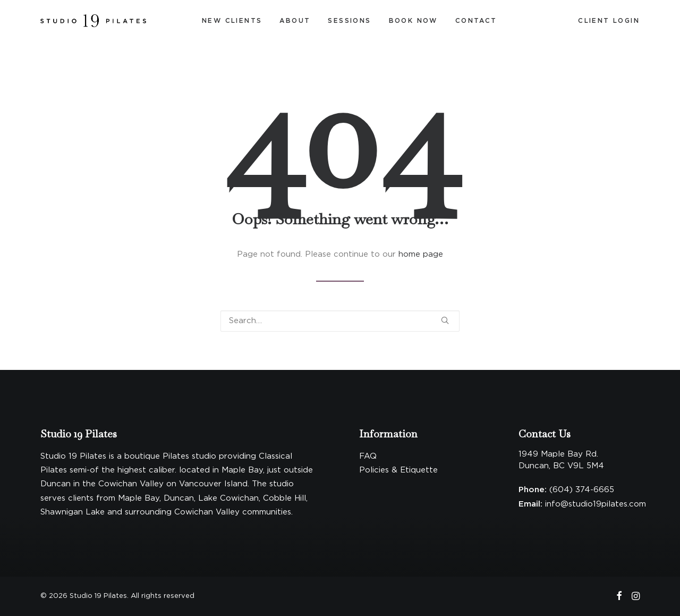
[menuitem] (232, 21)
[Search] (340, 321)
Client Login (609, 20)
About (295, 20)
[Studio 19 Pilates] (93, 21)
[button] (445, 320)
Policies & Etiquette (398, 470)
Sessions (349, 20)
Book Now (413, 20)
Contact (476, 20)
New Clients (232, 20)
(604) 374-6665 (582, 490)
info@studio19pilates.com (596, 504)
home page (421, 254)
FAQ (368, 456)
